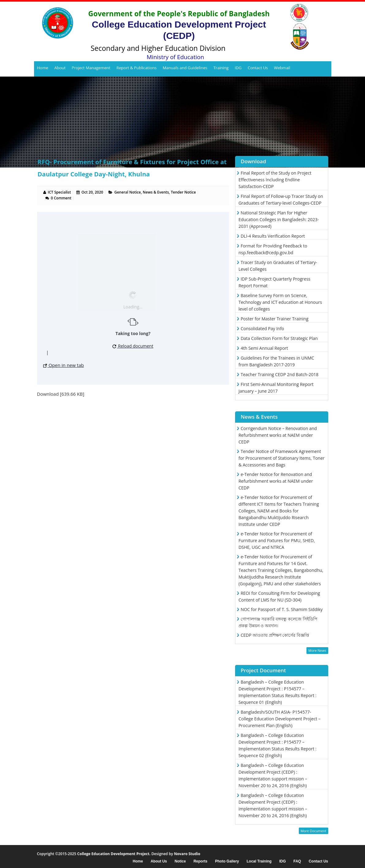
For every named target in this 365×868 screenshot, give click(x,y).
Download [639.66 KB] (61, 394)
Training (221, 68)
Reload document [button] (133, 346)
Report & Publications (137, 68)
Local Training (259, 861)
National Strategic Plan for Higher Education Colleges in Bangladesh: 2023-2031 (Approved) (279, 219)
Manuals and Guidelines (185, 68)
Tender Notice (184, 192)
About (60, 68)
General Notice (127, 192)
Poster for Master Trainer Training (274, 319)
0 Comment (61, 198)
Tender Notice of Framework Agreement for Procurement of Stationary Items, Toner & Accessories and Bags (281, 458)
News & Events (156, 192)
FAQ (297, 861)
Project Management (91, 68)
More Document (314, 831)
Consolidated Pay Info (262, 328)
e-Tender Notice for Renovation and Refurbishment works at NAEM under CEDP (276, 481)
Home (43, 68)
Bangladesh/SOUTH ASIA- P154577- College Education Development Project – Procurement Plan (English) (279, 719)
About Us (159, 861)
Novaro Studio (187, 854)
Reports (200, 861)
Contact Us (258, 68)
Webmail (282, 68)
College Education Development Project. (114, 854)
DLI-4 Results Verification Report (273, 236)
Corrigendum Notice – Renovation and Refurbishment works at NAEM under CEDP (278, 435)
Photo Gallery (227, 861)
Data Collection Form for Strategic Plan (279, 338)
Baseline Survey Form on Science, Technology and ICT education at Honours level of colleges (280, 302)
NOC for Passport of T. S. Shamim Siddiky (281, 609)
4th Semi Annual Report (264, 348)
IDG (238, 68)
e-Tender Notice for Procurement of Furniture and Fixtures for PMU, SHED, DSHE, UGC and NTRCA (277, 540)
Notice (180, 861)
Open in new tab (64, 365)
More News (317, 650)
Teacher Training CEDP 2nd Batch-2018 (279, 374)
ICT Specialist (59, 192)
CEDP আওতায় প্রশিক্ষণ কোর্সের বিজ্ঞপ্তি (275, 635)
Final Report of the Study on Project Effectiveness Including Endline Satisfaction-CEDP (275, 180)
